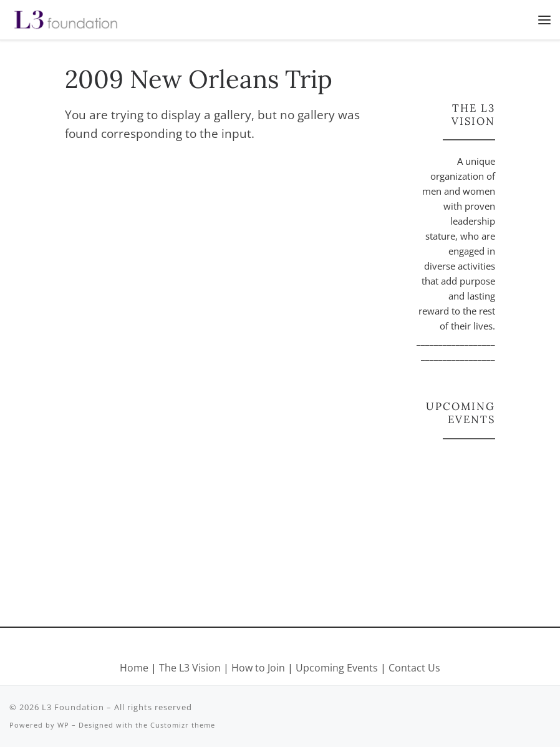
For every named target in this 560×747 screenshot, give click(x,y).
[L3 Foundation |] (66, 18)
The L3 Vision (191, 668)
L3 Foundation (73, 707)
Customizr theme (183, 725)
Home (134, 668)
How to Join (258, 668)
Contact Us (414, 668)
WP (63, 725)
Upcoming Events (337, 668)
